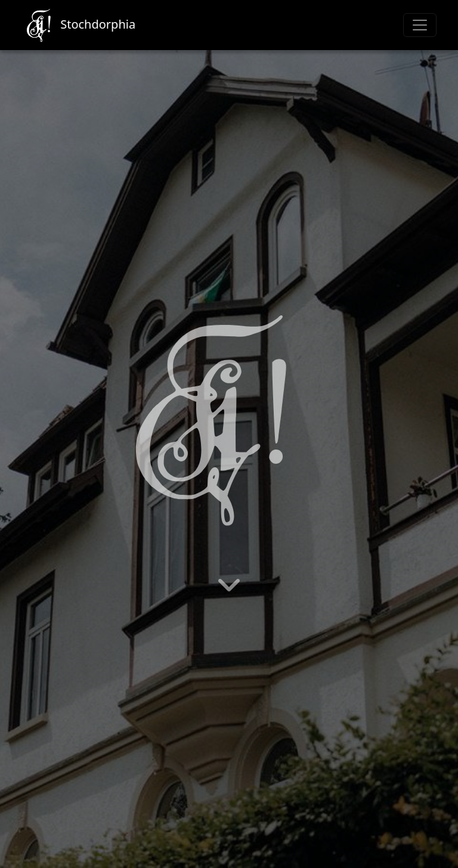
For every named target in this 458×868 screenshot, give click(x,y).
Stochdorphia (78, 25)
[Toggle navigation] (420, 25)
